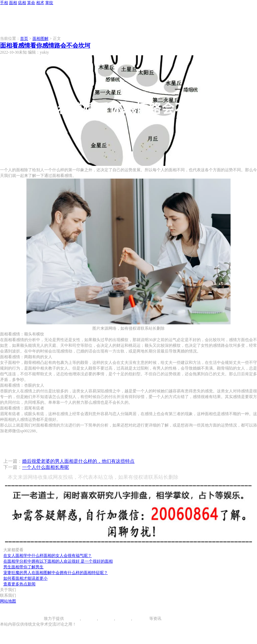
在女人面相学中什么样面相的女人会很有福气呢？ (48, 556)
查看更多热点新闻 (19, 584)
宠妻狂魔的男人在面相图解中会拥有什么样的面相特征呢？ (56, 573)
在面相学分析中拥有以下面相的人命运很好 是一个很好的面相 (58, 561)
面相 (13, 3)
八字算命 (123, 619)
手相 (4, 3)
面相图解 (40, 39)
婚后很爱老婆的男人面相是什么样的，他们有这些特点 (78, 461)
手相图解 (72, 619)
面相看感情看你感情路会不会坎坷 (45, 46)
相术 (40, 3)
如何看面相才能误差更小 (25, 578)
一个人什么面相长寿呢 (46, 467)
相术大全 (141, 619)
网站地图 (8, 601)
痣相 (22, 3)
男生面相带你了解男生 (23, 567)
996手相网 (35, 619)
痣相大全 (106, 619)
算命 (31, 3)
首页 (24, 39)
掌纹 (49, 3)
